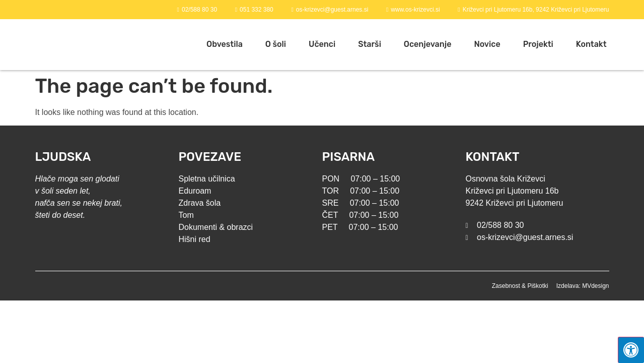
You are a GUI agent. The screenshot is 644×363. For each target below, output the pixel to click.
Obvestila (225, 44)
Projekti (538, 44)
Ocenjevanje (428, 44)
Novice (487, 44)
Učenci (322, 44)
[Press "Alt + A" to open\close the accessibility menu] (631, 350)
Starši (370, 44)
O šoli (276, 44)
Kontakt (591, 44)
